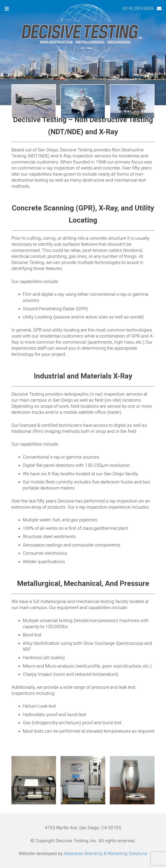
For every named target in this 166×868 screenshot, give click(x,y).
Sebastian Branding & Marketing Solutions (106, 853)
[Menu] (7, 9)
